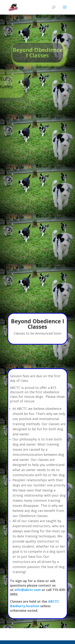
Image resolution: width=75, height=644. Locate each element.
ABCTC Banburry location (35, 604)
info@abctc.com (28, 590)
